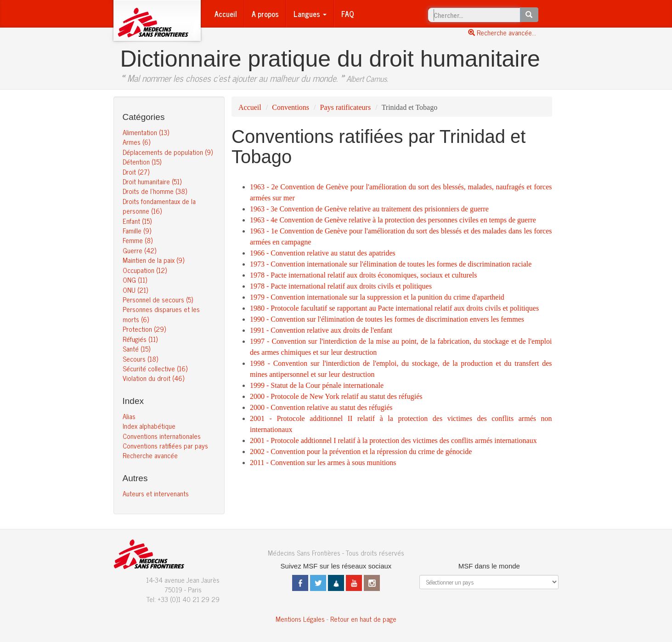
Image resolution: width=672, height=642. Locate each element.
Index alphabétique (149, 426)
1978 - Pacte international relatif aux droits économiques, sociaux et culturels (364, 275)
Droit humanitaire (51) (152, 181)
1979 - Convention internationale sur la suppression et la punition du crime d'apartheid (377, 297)
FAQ (348, 14)
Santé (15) (136, 349)
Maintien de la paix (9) (153, 260)
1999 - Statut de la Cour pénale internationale (317, 385)
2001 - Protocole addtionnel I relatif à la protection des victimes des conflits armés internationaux (393, 440)
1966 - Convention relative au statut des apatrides (323, 253)
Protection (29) (144, 329)
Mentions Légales (300, 619)
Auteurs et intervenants (156, 493)
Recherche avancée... (502, 32)
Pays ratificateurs (346, 107)
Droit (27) (136, 172)
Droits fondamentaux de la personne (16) (159, 206)
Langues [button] (310, 14)
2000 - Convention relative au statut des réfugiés (321, 407)
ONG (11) (135, 280)
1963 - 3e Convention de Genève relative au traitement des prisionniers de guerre (369, 209)
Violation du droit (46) (153, 378)
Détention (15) (142, 162)
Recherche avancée (150, 455)
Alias (129, 416)
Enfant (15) (137, 221)
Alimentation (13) (146, 132)
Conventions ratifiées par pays (165, 446)
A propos (265, 14)
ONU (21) (135, 290)
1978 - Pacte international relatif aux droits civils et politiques (341, 286)
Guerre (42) (139, 250)
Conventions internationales (162, 436)
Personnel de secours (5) (158, 299)
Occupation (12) (145, 270)
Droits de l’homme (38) (155, 191)
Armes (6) (136, 142)
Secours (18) (140, 359)
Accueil (226, 14)
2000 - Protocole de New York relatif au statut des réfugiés (336, 396)
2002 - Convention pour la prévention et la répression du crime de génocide (361, 452)
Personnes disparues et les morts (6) (161, 314)
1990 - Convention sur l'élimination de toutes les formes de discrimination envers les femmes (387, 319)
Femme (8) (138, 240)
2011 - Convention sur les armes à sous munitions (323, 463)
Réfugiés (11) (140, 339)
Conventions (291, 107)
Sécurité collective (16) (155, 368)
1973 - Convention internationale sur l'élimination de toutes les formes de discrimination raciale (391, 264)
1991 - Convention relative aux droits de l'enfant (321, 330)
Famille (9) (137, 230)
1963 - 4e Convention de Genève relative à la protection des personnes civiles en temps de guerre (393, 220)
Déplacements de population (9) (168, 152)
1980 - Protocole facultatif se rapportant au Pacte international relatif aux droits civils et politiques (394, 308)
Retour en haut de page (363, 619)
